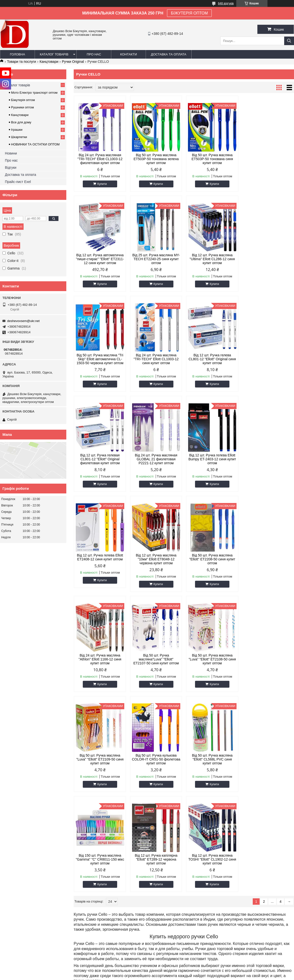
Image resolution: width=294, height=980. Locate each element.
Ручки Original (73, 62)
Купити (102, 184)
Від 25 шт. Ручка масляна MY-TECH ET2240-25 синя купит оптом (100, 259)
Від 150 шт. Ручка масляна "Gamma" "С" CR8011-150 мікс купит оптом (156, 659)
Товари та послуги (21, 62)
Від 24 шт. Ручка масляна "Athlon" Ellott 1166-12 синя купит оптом (268, 459)
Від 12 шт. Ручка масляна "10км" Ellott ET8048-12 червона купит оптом (156, 459)
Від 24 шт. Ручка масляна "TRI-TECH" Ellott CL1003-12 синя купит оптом (268, 259)
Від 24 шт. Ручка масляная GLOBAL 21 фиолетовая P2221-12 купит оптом (212, 359)
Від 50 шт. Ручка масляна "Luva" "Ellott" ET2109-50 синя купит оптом (212, 559)
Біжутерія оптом (23, 100)
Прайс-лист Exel (18, 182)
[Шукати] (289, 41)
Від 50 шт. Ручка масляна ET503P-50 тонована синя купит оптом (212, 159)
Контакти (128, 54)
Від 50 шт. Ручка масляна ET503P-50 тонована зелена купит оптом (156, 159)
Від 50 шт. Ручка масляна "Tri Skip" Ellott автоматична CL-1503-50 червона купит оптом (212, 259)
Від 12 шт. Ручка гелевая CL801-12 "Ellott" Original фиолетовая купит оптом (156, 359)
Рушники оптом (22, 107)
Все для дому (21, 122)
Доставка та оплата (168, 54)
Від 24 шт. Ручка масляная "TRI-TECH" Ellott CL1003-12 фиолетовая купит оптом (100, 159)
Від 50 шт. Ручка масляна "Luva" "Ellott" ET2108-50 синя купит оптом (156, 559)
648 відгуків (226, 3)
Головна (17, 54)
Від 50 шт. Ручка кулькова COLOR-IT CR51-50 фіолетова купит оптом (268, 559)
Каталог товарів (54, 54)
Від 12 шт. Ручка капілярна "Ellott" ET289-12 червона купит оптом (212, 659)
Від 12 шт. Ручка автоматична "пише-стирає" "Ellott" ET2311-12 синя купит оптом (268, 159)
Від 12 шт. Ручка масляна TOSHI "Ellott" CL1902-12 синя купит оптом (268, 659)
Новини (11, 153)
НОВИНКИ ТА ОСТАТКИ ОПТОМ (35, 144)
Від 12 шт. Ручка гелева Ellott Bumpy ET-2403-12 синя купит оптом (268, 359)
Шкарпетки (19, 137)
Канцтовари (49, 62)
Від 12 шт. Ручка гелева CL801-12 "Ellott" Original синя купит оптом (100, 359)
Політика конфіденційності (237, 975)
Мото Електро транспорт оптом (34, 93)
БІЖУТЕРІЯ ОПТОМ (189, 13)
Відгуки (11, 168)
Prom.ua (170, 971)
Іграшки (17, 130)
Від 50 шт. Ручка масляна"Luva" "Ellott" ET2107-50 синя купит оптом (100, 559)
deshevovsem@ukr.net (23, 321)
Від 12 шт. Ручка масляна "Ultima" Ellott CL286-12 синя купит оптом (156, 259)
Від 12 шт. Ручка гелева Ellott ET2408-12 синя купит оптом (100, 457)
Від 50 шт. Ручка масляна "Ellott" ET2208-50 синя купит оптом (212, 459)
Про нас (94, 54)
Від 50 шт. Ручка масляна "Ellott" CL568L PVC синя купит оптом (100, 659)
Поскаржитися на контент (199, 975)
